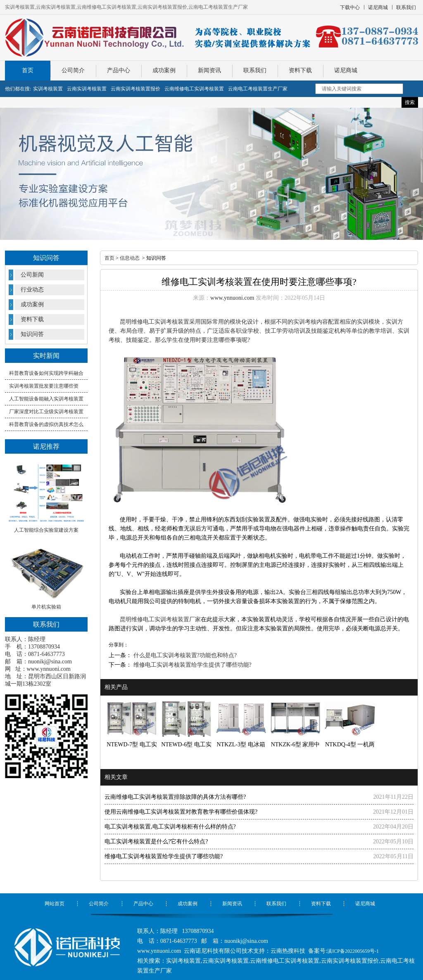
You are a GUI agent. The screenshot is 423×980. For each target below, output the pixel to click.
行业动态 (32, 290)
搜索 (410, 102)
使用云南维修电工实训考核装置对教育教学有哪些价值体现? (181, 812)
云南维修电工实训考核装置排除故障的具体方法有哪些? (175, 797)
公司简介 (73, 70)
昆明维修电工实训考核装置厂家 (160, 619)
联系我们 (255, 70)
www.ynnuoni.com (49, 669)
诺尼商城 (346, 70)
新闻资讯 (209, 70)
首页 (28, 70)
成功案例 (164, 70)
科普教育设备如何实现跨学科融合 (46, 373)
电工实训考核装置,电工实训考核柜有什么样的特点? (170, 827)
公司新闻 (32, 275)
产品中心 (119, 70)
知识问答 (32, 334)
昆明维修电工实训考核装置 (154, 322)
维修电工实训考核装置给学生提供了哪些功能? (192, 665)
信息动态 (130, 258)
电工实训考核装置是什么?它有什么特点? (156, 842)
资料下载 (300, 70)
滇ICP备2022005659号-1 (353, 951)
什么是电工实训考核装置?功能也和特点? (184, 655)
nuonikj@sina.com (50, 662)
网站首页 (55, 904)
